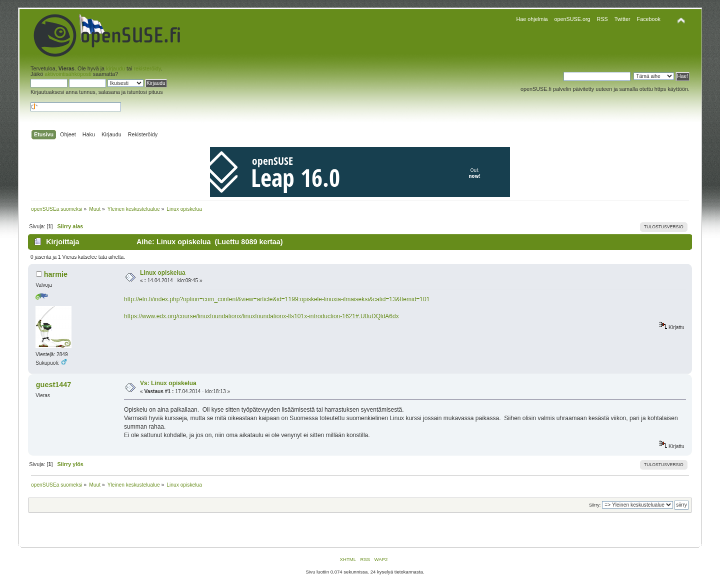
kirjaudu (115, 68)
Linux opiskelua (163, 273)
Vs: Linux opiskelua (168, 383)
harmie (56, 274)
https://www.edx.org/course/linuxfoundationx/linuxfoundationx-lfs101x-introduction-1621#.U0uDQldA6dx (261, 316)
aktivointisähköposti (68, 74)
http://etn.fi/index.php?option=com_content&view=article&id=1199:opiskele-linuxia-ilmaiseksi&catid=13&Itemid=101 (277, 299)
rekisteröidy (147, 68)
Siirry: (595, 505)
